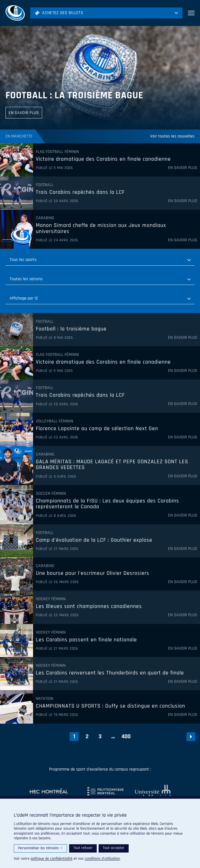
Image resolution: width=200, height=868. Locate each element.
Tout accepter (114, 848)
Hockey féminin (51, 599)
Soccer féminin (51, 494)
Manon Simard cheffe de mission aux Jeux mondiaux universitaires (101, 228)
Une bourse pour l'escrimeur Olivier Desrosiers (93, 573)
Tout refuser (83, 848)
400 (126, 736)
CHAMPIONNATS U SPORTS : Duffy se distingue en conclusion (110, 706)
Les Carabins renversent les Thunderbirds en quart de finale (110, 673)
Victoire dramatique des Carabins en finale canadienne (103, 159)
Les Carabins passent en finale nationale (86, 640)
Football (45, 185)
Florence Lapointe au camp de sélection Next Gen (97, 429)
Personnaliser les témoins (40, 848)
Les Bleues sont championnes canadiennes (89, 607)
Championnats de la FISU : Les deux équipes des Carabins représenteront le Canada (107, 504)
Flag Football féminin (57, 152)
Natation (44, 699)
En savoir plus (183, 168)
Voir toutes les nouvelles (172, 136)
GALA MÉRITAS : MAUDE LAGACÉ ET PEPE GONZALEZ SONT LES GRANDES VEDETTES (112, 465)
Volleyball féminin (54, 421)
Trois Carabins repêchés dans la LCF (80, 192)
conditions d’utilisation (102, 859)
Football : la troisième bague (74, 95)
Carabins (45, 218)
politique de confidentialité (52, 859)
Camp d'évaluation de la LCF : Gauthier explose (94, 540)
